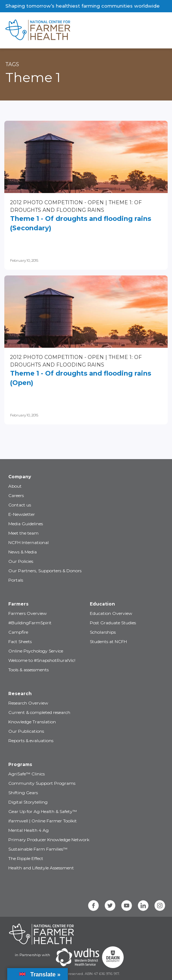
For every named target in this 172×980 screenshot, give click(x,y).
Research (20, 694)
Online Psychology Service (36, 651)
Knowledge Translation (32, 722)
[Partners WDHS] (78, 957)
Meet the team (23, 533)
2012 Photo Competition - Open (57, 202)
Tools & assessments (28, 670)
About (15, 486)
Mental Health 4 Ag (28, 830)
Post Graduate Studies (113, 623)
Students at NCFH (108, 641)
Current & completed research (39, 712)
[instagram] (160, 906)
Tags (12, 64)
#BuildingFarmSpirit (30, 623)
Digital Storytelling (28, 802)
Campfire (18, 632)
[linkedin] (143, 906)
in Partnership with (32, 955)
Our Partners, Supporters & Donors (45, 571)
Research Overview (28, 703)
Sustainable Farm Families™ (38, 849)
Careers (16, 495)
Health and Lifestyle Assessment (41, 868)
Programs (20, 764)
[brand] (63, 30)
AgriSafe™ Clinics (27, 774)
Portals (16, 580)
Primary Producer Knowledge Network (49, 840)
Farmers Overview (28, 613)
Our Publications (26, 731)
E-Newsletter (22, 514)
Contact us (20, 505)
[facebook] (93, 906)
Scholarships (103, 632)
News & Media (23, 552)
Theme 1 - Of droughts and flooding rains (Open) (81, 378)
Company (20, 477)
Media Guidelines (26, 524)
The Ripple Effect (26, 858)
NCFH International (28, 542)
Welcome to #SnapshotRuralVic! (42, 660)
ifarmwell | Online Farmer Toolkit (43, 821)
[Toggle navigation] (136, 30)
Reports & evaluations (31, 741)
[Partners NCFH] (41, 934)
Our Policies (21, 561)
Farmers (18, 604)
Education (102, 604)
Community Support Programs (42, 783)
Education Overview (111, 613)
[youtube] (127, 906)
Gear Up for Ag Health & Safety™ (43, 811)
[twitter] (110, 906)
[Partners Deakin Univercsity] (113, 957)
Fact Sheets (20, 641)
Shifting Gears (23, 793)
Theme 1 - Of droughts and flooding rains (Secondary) (81, 223)
